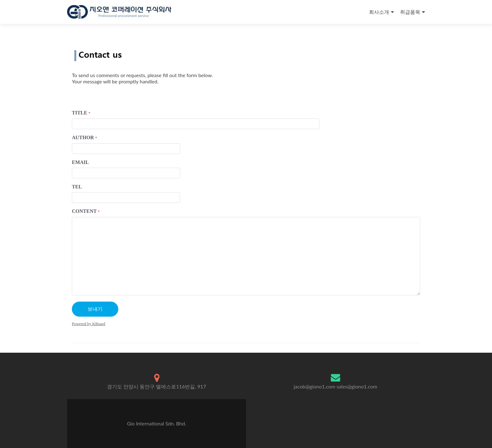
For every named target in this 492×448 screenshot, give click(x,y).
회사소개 (379, 12)
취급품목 (410, 12)
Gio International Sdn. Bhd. (157, 423)
